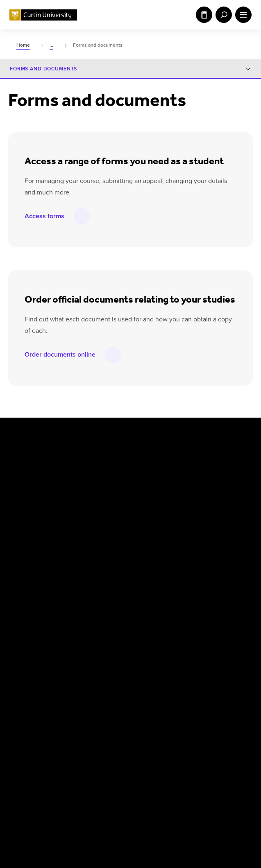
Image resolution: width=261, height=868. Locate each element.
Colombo (102, 486)
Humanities (189, 552)
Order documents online (60, 354)
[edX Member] (243, 750)
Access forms (44, 216)
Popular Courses (174, 797)
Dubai (98, 505)
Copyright (22, 793)
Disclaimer (62, 793)
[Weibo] (171, 434)
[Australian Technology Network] (177, 750)
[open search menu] (222, 15)
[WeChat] (202, 434)
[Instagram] (80, 434)
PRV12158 (217, 824)
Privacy (99, 793)
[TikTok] (232, 434)
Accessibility (215, 793)
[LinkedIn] (141, 434)
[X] (50, 434)
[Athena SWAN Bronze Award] (26, 750)
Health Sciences (112, 590)
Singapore (187, 505)
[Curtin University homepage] (43, 15)
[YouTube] (111, 434)
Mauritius (186, 486)
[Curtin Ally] (100, 750)
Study (204, 15)
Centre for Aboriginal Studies (129, 552)
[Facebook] (20, 434)
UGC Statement (136, 797)
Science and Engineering (207, 571)
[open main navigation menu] (242, 15)
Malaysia (186, 468)
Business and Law (114, 571)
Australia (102, 468)
